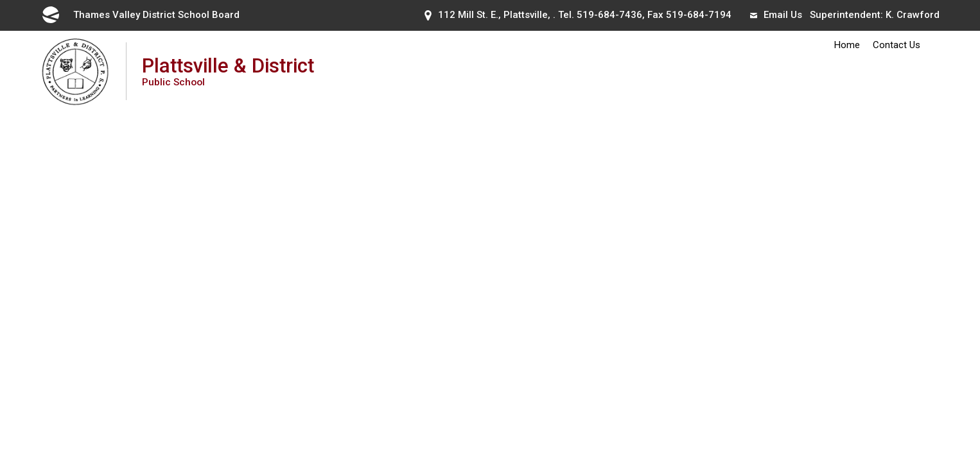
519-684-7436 (609, 15)
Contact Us (897, 45)
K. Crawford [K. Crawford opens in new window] (913, 15)
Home (847, 45)
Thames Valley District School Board (140, 15)
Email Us (776, 15)
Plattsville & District (228, 71)
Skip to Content (0, 0)
